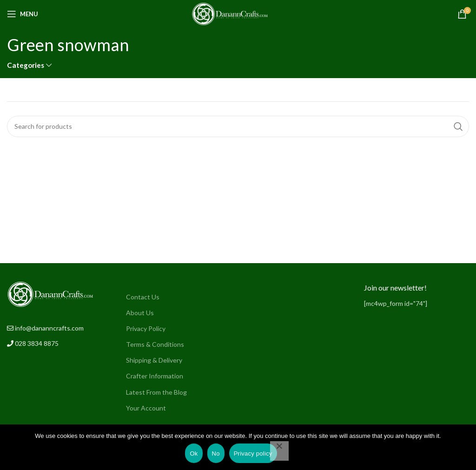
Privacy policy (253, 453)
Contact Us (143, 297)
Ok (194, 453)
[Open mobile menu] (23, 14)
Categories (26, 65)
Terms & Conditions (155, 344)
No (216, 453)
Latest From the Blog (156, 392)
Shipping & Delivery (154, 360)
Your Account (146, 408)
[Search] (238, 126)
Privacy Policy (146, 328)
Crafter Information (155, 376)
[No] (279, 451)
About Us (140, 313)
